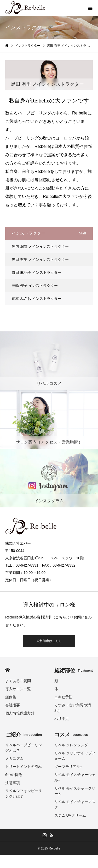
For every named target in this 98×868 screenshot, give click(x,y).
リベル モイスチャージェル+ (75, 777)
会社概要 (13, 705)
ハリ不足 (62, 719)
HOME (7, 670)
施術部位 (74, 670)
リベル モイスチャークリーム (75, 791)
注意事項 (13, 783)
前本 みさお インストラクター (37, 299)
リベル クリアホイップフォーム (75, 756)
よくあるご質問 (18, 681)
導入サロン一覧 (18, 689)
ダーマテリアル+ (68, 767)
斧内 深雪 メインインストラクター (40, 246)
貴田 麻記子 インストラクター (37, 272)
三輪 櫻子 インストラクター (35, 286)
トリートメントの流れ (24, 767)
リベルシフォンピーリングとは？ (24, 794)
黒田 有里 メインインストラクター (40, 259)
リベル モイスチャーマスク (75, 805)
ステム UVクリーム (70, 815)
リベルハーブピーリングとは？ (24, 748)
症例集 (11, 697)
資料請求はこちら (49, 641)
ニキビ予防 (64, 697)
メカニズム (14, 758)
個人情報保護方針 (20, 713)
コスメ (71, 735)
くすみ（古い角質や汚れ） (73, 708)
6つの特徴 (14, 775)
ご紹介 (24, 735)
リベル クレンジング (71, 745)
